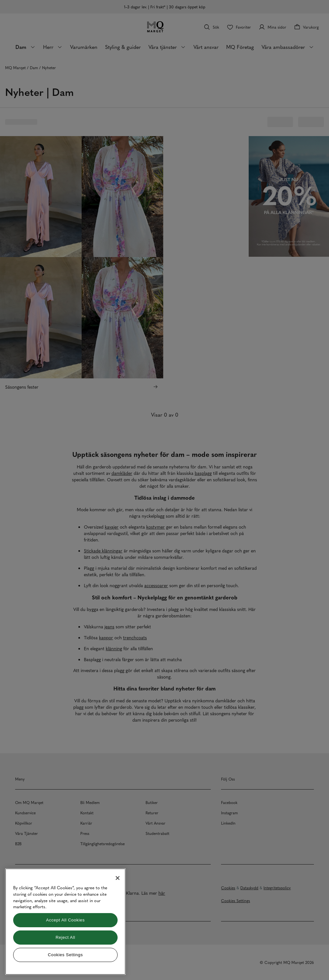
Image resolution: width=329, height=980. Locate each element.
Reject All (65, 937)
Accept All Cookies (65, 920)
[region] (65, 922)
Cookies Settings (65, 955)
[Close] (118, 878)
